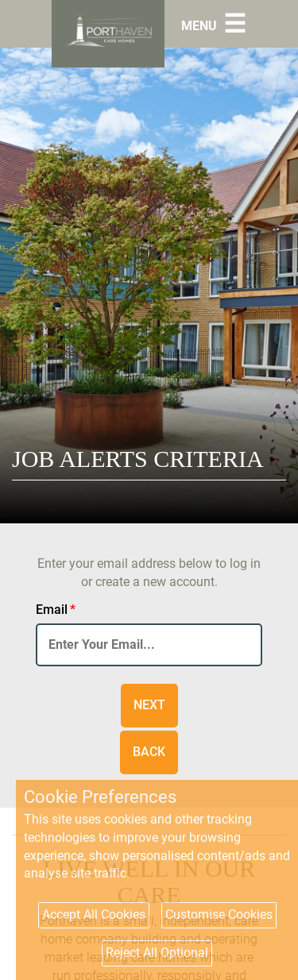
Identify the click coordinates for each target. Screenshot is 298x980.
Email (56, 610)
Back (149, 752)
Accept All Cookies (94, 914)
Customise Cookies (219, 914)
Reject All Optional (157, 953)
